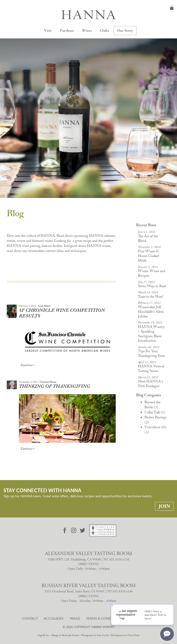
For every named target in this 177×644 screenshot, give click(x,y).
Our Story (125, 31)
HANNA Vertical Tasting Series (151, 369)
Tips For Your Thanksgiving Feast (151, 354)
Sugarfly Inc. (44, 636)
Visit (48, 31)
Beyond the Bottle (152, 405)
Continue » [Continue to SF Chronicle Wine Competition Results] (28, 366)
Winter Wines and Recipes (152, 274)
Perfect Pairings (155, 420)
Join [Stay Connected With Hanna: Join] (164, 506)
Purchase (67, 31)
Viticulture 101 (156, 430)
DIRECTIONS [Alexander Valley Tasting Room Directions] (88, 564)
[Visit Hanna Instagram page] (74, 530)
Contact (30, 618)
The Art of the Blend (148, 239)
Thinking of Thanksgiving (54, 387)
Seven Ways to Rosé (152, 287)
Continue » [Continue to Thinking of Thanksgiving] (28, 449)
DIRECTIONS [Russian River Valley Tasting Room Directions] (88, 596)
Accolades (54, 618)
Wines (87, 31)
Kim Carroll (103, 636)
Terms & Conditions (104, 618)
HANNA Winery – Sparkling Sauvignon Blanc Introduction (151, 334)
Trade (75, 618)
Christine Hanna (48, 382)
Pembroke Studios (71, 636)
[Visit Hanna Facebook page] (65, 530)
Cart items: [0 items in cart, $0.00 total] (172, 8)
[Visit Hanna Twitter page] (83, 530)
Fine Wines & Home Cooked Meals (149, 256)
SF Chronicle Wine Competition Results (62, 314)
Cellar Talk (155, 413)
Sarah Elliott (44, 306)
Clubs (105, 31)
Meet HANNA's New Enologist (150, 384)
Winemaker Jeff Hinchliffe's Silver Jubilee (151, 312)
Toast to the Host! (151, 297)
